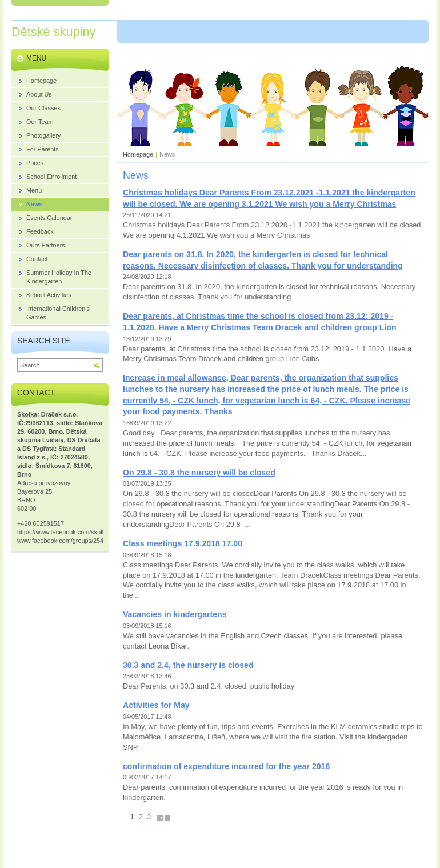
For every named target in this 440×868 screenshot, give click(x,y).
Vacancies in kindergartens (175, 614)
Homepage (138, 154)
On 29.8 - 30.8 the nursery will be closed (199, 473)
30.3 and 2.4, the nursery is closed (188, 665)
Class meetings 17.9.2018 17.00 (183, 543)
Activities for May (156, 705)
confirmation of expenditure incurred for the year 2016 (226, 766)
